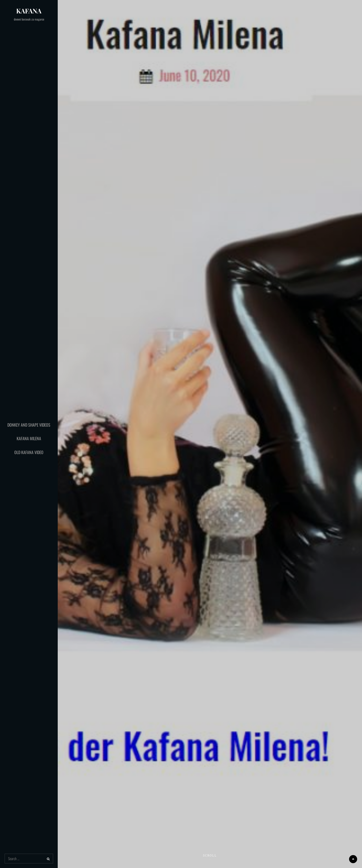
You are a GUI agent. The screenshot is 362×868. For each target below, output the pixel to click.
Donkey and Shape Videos (29, 425)
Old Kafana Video (29, 452)
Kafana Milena (29, 438)
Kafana (29, 11)
